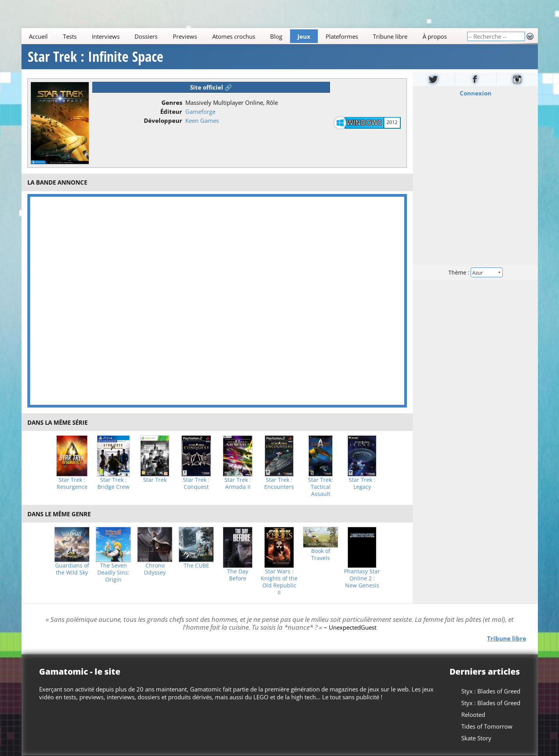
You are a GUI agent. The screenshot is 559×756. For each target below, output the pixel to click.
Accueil (38, 36)
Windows (364, 122)
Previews (185, 36)
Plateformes (341, 36)
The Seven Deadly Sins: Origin (113, 573)
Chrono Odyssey (155, 569)
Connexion (475, 93)
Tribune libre (390, 36)
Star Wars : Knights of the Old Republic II (279, 582)
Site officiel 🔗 (211, 87)
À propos (435, 36)
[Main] (244, 36)
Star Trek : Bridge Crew (113, 483)
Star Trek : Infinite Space (96, 57)
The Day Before (238, 575)
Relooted (473, 715)
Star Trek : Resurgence (72, 483)
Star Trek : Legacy (362, 483)
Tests (70, 36)
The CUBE (196, 566)
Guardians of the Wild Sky (72, 569)
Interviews (105, 36)
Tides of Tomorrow (487, 726)
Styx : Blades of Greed (491, 691)
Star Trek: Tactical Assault (321, 487)
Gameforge (200, 111)
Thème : (475, 272)
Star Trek (155, 480)
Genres (172, 102)
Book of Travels (321, 555)
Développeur (163, 120)
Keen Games (202, 120)
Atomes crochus (233, 36)
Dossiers (146, 36)
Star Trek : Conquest (196, 483)
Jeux (304, 36)
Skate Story (476, 738)
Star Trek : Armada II (238, 483)
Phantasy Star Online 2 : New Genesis (362, 578)
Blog (276, 36)
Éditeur (171, 111)
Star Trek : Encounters (279, 483)
